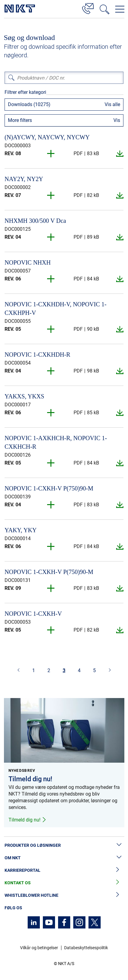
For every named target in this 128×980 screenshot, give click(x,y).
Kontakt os (64, 883)
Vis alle (112, 104)
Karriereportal (64, 870)
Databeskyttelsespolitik (86, 948)
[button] (51, 154)
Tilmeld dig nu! (28, 820)
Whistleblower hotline (64, 895)
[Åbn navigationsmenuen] (120, 9)
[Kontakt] (88, 8)
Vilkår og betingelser (39, 948)
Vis (117, 120)
